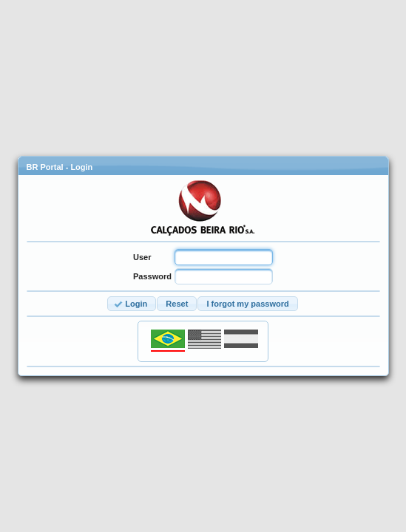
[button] (132, 304)
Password (152, 276)
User (142, 257)
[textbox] (224, 257)
